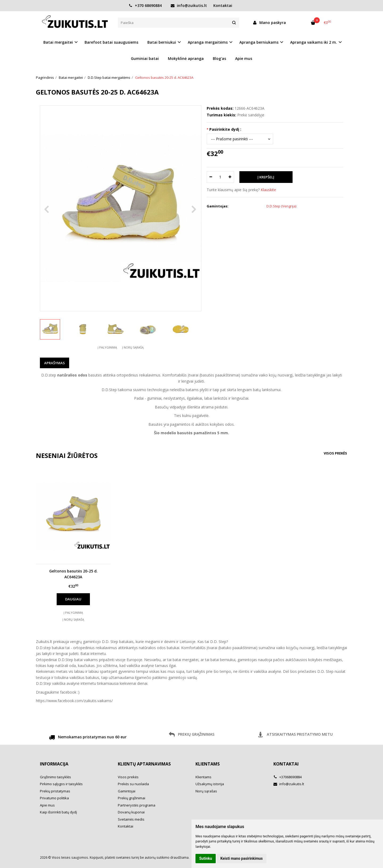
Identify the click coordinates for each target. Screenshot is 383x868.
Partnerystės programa (137, 805)
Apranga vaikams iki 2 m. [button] (314, 42)
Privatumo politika (54, 798)
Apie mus (244, 58)
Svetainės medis (131, 819)
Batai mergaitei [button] (58, 42)
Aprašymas (55, 363)
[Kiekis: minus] (211, 177)
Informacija (54, 764)
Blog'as (219, 58)
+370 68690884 (145, 5)
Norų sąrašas (206, 791)
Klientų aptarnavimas (144, 764)
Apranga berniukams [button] (259, 42)
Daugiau (73, 599)
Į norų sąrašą (133, 347)
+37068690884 (288, 777)
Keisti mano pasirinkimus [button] (242, 858)
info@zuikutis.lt (189, 5)
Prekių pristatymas (55, 791)
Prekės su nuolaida (133, 784)
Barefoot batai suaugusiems (111, 42)
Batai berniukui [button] (162, 42)
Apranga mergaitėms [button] (208, 42)
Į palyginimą (107, 347)
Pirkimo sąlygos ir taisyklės (61, 784)
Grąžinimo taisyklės (55, 777)
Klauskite (268, 190)
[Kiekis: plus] (230, 177)
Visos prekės (335, 453)
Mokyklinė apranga (186, 58)
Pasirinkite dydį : (225, 129)
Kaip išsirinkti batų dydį (58, 812)
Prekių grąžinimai (132, 798)
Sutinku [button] (206, 858)
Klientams (208, 764)
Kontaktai (223, 5)
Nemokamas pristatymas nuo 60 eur (88, 738)
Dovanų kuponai (131, 812)
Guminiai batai (145, 58)
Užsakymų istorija (210, 784)
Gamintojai (127, 791)
